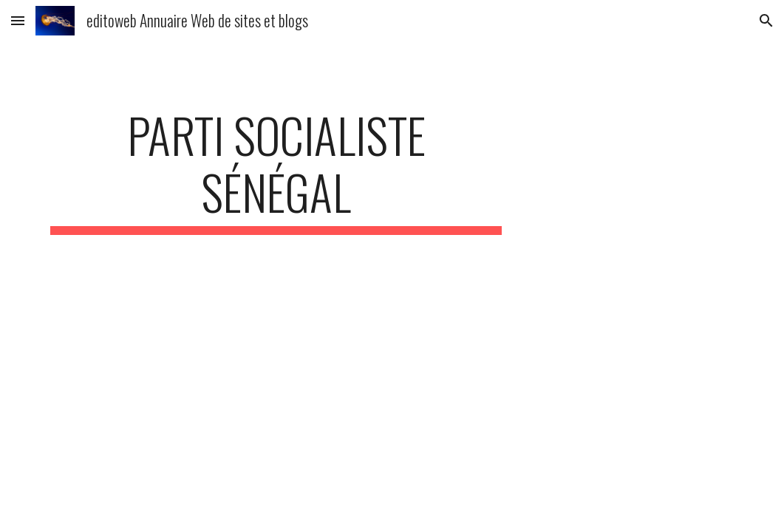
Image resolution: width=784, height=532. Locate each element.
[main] (276, 171)
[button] (18, 20)
